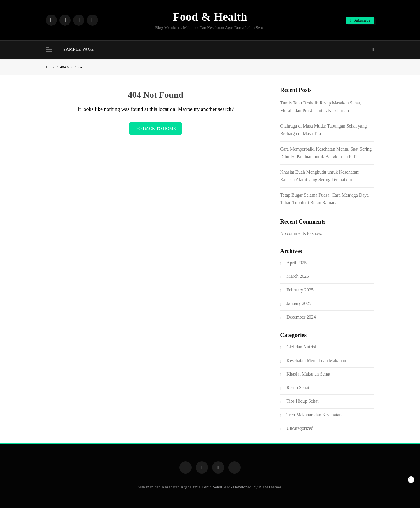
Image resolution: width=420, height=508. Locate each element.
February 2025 (300, 290)
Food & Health (210, 17)
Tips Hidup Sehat (302, 401)
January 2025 (299, 303)
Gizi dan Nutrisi (301, 347)
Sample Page (79, 49)
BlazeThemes (270, 487)
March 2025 (298, 276)
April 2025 (296, 263)
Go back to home (155, 128)
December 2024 (301, 317)
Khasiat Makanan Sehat (308, 374)
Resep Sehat (298, 388)
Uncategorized (300, 428)
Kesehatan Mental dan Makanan (316, 361)
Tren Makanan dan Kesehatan (314, 415)
